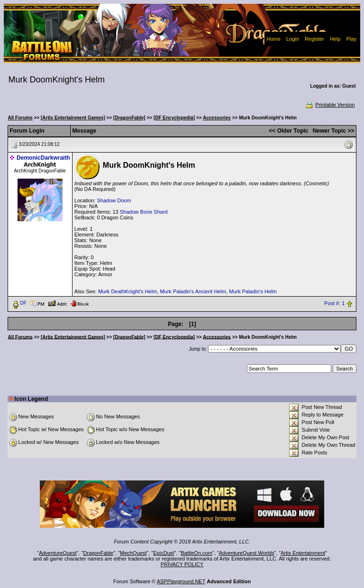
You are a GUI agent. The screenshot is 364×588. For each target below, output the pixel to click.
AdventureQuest (58, 553)
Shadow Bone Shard (144, 212)
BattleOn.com (196, 553)
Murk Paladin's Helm (253, 291)
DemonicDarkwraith (43, 158)
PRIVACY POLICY (182, 564)
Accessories (217, 118)
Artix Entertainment (303, 553)
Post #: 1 (334, 303)
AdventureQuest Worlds (247, 553)
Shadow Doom (114, 200)
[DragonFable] (129, 118)
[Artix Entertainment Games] (73, 118)
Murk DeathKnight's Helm (127, 291)
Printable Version (330, 105)
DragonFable (99, 553)
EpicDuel (164, 553)
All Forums (20, 118)
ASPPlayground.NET (181, 581)
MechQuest (133, 553)
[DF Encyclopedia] (174, 118)
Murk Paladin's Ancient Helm (193, 291)
